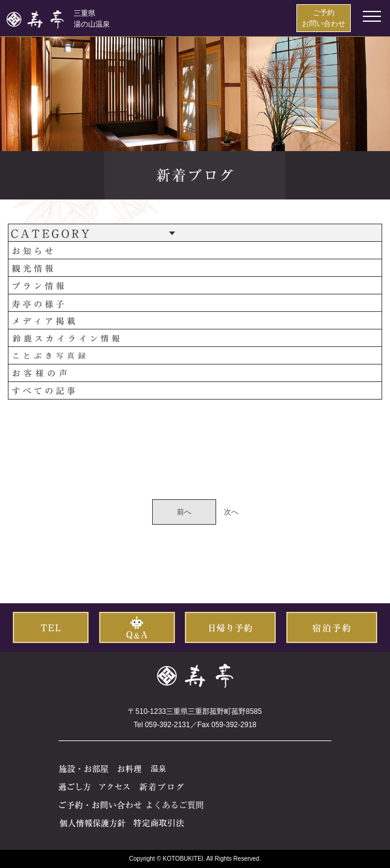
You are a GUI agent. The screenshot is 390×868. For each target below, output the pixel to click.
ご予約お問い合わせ (324, 18)
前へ (184, 512)
